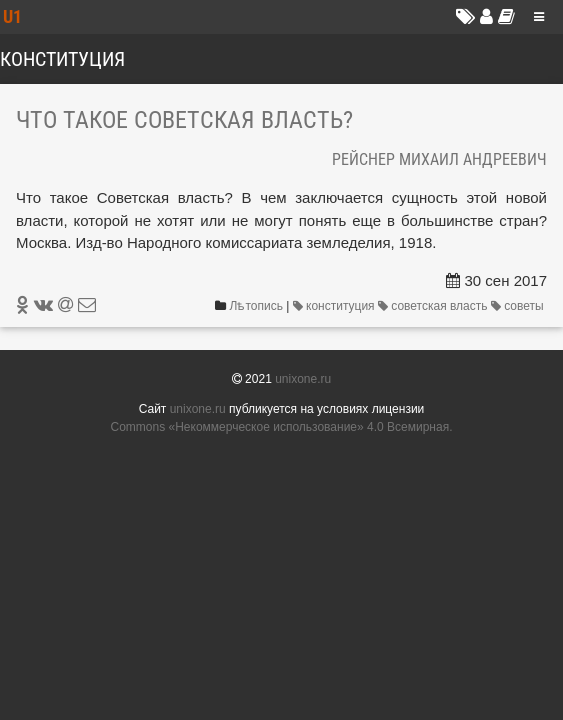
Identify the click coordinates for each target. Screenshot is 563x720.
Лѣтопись (256, 306)
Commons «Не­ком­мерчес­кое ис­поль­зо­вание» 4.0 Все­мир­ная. (282, 427)
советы (519, 306)
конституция (335, 306)
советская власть (434, 306)
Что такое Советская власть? (184, 120)
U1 (12, 16)
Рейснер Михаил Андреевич (439, 159)
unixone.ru (303, 379)
